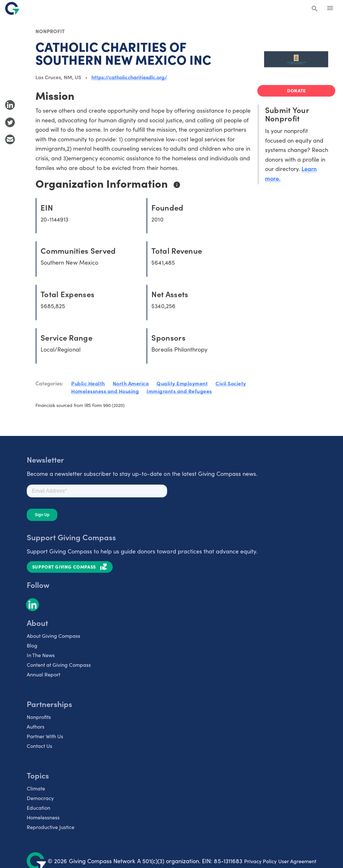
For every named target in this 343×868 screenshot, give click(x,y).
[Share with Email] (10, 139)
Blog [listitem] (32, 645)
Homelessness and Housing (105, 391)
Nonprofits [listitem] (39, 717)
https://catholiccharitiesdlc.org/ (129, 77)
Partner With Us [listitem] (45, 736)
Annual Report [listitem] (43, 674)
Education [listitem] (38, 807)
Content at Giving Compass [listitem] (59, 665)
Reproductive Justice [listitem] (51, 827)
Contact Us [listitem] (39, 746)
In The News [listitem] (41, 655)
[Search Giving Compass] (315, 9)
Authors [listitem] (36, 726)
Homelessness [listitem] (43, 817)
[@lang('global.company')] (12, 8)
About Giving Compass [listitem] (53, 636)
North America (131, 383)
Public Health (88, 383)
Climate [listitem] (36, 788)
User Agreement (297, 861)
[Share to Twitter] (10, 122)
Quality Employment (182, 383)
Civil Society (231, 383)
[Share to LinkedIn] (10, 105)
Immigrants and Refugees (179, 391)
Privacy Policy (260, 861)
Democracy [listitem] (40, 798)
